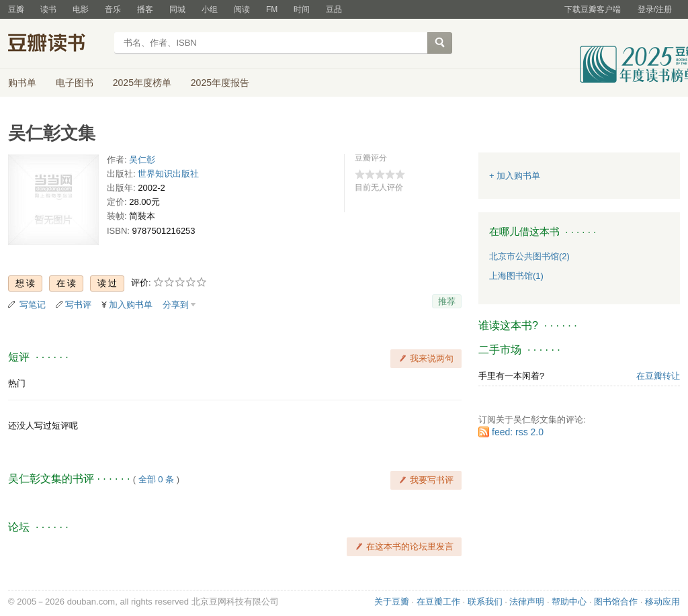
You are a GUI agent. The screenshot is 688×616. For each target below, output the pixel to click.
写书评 (78, 305)
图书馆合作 (616, 602)
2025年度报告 (220, 83)
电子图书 (75, 83)
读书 (48, 9)
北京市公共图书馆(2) (529, 256)
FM (272, 9)
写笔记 (33, 305)
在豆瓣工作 (438, 602)
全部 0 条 (156, 479)
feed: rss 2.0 (518, 432)
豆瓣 (16, 9)
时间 (302, 9)
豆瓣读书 (57, 44)
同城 (177, 9)
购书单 (22, 83)
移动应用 (662, 602)
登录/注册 (655, 9)
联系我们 (485, 602)
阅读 (242, 9)
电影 (81, 9)
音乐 (113, 9)
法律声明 (527, 602)
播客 (145, 9)
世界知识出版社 (168, 174)
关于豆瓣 (392, 602)
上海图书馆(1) (516, 276)
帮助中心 (569, 602)
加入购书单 (131, 305)
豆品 (334, 9)
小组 (210, 9)
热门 (17, 383)
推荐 (447, 301)
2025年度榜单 (142, 83)
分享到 (176, 305)
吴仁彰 (142, 160)
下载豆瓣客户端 (593, 9)
